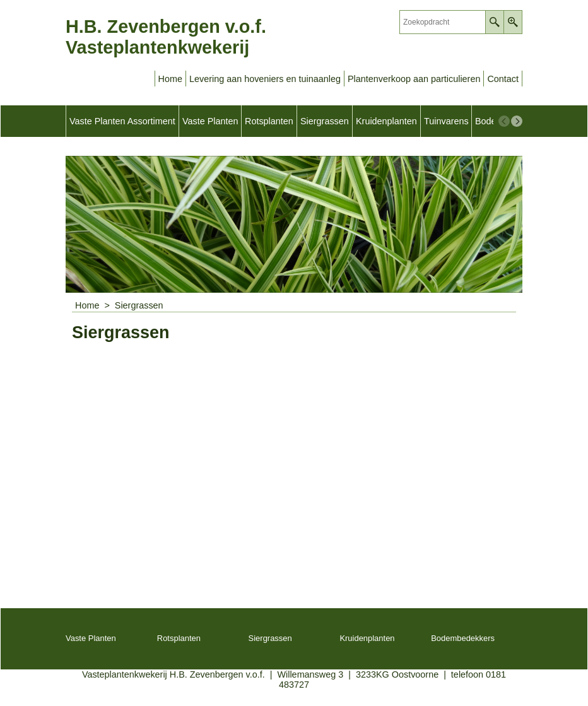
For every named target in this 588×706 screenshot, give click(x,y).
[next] (517, 121)
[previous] (504, 121)
